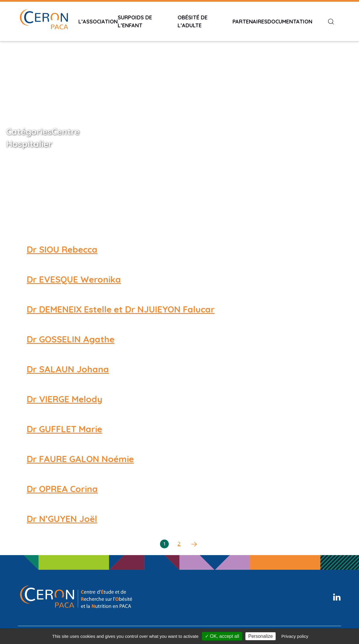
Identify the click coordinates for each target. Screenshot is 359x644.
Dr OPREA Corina (62, 489)
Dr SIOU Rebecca (62, 249)
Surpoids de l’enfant (135, 21)
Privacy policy (295, 636)
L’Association (98, 22)
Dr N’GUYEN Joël (62, 519)
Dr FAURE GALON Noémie (80, 459)
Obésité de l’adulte (193, 21)
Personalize (261, 636)
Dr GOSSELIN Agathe (71, 339)
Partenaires (250, 22)
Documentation (290, 22)
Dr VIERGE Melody (65, 399)
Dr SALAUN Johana (68, 369)
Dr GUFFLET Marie (64, 429)
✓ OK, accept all (222, 636)
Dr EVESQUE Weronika (74, 279)
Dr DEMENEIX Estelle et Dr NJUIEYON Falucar (121, 309)
